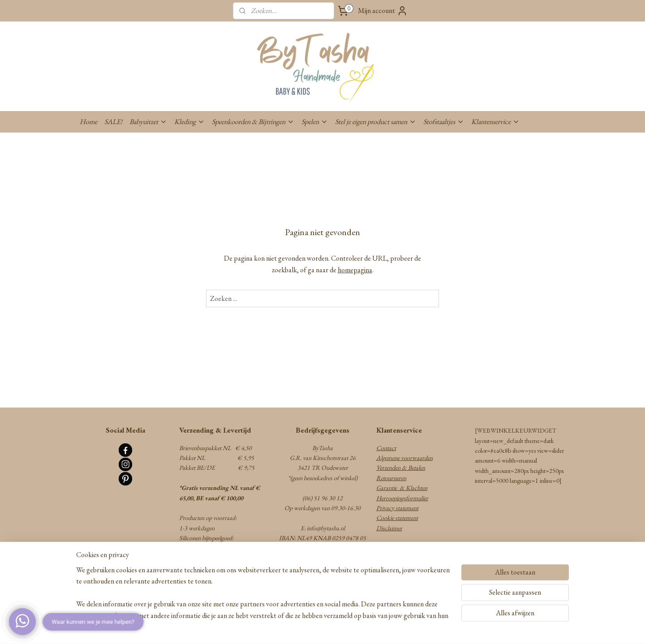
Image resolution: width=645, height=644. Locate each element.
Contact (386, 448)
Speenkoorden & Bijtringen (253, 122)
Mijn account (383, 11)
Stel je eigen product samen (376, 122)
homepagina (355, 270)
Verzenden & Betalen (401, 468)
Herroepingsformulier (402, 498)
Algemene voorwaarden (404, 458)
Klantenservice (495, 122)
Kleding (189, 122)
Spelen (315, 122)
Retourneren (391, 478)
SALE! (113, 122)
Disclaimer (389, 528)
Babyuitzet (148, 122)
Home (88, 122)
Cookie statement (397, 518)
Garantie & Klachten (402, 488)
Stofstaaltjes (444, 122)
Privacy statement (397, 508)
